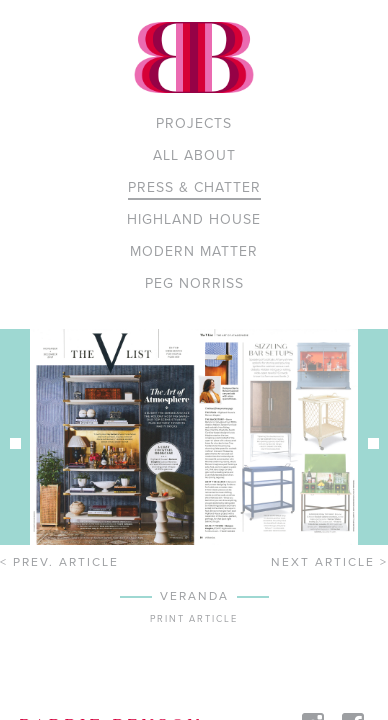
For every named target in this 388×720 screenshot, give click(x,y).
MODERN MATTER (194, 251)
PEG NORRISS (194, 283)
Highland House (194, 219)
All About (194, 155)
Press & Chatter (194, 187)
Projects (194, 123)
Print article (194, 619)
